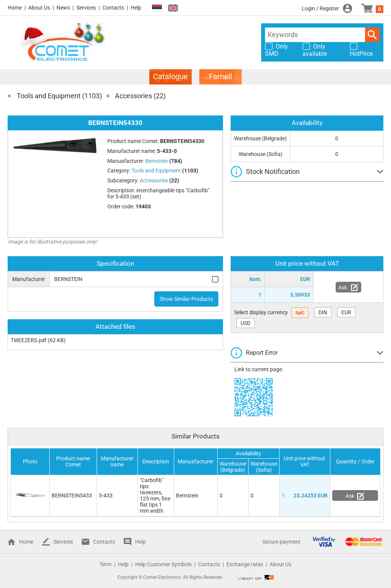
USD (246, 323)
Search (372, 35)
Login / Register (320, 8)
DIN (323, 312)
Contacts (113, 8)
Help (136, 8)
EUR (346, 312)
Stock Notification (273, 171)
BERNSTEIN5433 (72, 495)
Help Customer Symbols (163, 564)
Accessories (133, 96)
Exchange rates (245, 564)
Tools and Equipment (49, 96)
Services (86, 8)
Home (15, 8)
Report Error (262, 353)
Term (106, 564)
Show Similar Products (186, 299)
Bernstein (187, 495)
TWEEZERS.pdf (29, 340)
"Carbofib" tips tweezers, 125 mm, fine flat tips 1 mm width (155, 495)
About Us (39, 8)
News (63, 8)
